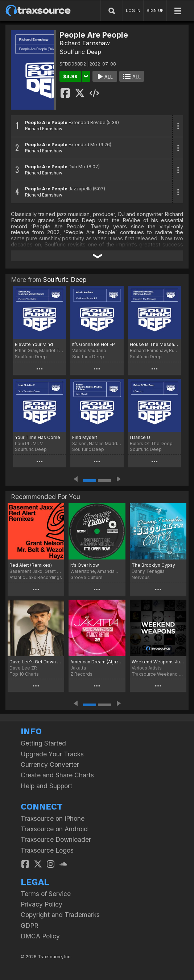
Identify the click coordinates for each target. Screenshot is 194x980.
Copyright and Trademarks (60, 915)
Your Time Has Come (38, 437)
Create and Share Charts (57, 775)
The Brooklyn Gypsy (153, 565)
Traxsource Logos (47, 850)
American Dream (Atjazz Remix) (97, 662)
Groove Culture (86, 577)
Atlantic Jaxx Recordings (36, 577)
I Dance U (140, 437)
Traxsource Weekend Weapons (158, 674)
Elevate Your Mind (34, 344)
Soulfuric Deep (80, 52)
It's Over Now (85, 565)
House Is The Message (154, 344)
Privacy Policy (42, 904)
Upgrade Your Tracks (52, 754)
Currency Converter (50, 764)
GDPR (30, 926)
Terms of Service (46, 894)
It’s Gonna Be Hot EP (94, 344)
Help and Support (46, 786)
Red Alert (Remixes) (31, 565)
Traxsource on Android (54, 829)
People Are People (46, 122)
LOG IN (133, 10)
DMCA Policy (40, 936)
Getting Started (43, 743)
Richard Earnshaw (85, 43)
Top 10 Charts (24, 674)
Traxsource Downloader (56, 839)
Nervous (141, 577)
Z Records (81, 674)
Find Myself (85, 437)
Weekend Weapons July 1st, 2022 (158, 662)
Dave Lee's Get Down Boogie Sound (36, 662)
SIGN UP (155, 10)
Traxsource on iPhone (53, 818)
